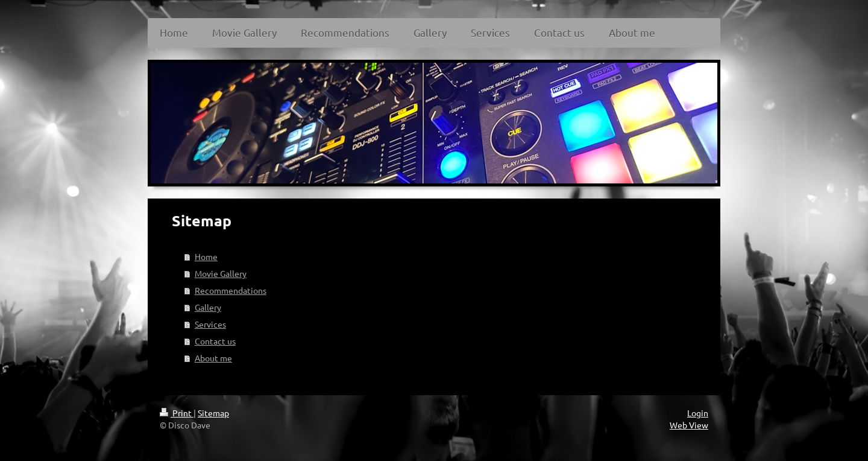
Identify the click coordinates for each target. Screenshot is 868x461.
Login (698, 413)
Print (177, 413)
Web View (689, 425)
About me (213, 358)
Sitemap (213, 413)
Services (210, 324)
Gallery (208, 307)
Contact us (215, 341)
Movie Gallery (221, 273)
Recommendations (231, 290)
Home (206, 256)
